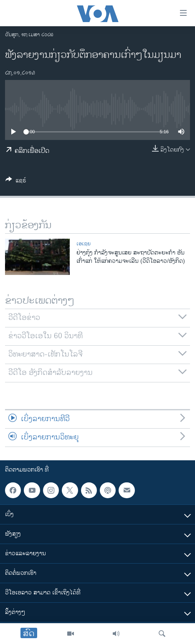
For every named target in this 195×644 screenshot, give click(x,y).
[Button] (16, 182)
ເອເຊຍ (84, 244)
